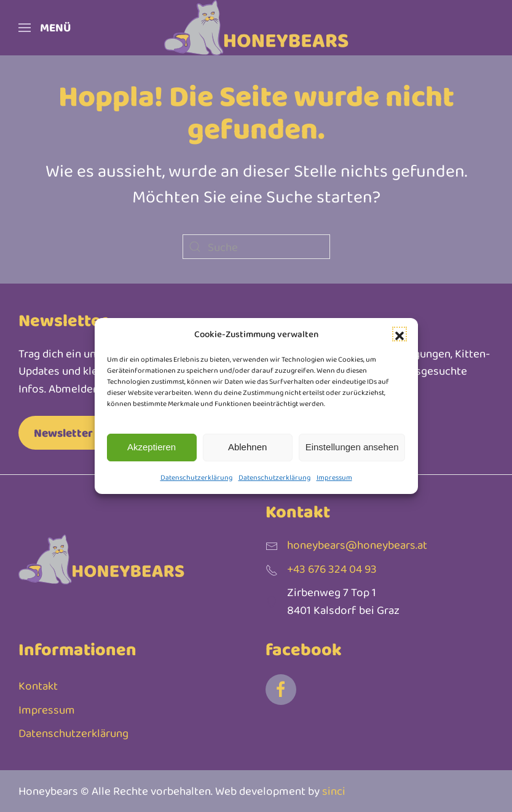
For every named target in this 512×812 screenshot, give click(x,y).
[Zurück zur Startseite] (256, 28)
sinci (334, 791)
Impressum (334, 477)
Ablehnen (247, 447)
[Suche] (256, 247)
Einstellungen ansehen (352, 447)
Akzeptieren (152, 447)
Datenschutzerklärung (196, 477)
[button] (400, 334)
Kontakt (38, 686)
